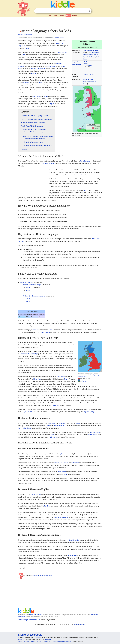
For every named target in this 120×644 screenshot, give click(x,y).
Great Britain (52, 66)
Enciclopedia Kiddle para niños (62, 641)
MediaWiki (48, 639)
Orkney (46, 96)
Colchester (75, 463)
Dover (66, 463)
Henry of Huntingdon (25, 428)
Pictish (85, 84)
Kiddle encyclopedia (36, 615)
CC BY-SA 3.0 (38, 637)
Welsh (23, 55)
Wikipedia (21, 639)
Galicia (85, 59)
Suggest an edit (79, 625)
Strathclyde (92, 57)
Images (56, 15)
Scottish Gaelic (74, 540)
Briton (83, 175)
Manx (66, 379)
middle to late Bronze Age (29, 354)
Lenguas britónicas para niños (42, 575)
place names (65, 454)
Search (89, 11)
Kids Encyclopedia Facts (25, 34)
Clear (85, 11)
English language (89, 412)
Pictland (98, 57)
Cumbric (26, 82)
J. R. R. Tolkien (35, 495)
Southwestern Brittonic (90, 82)
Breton (59, 52)
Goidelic (27, 48)
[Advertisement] (60, 23)
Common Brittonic (59, 37)
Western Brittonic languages (32, 285)
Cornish (65, 52)
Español (74, 15)
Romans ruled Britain (38, 69)
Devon (52, 435)
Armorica (56, 405)
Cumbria (47, 506)
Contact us (47, 641)
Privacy (39, 641)
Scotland (52, 423)
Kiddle (20, 641)
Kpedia (68, 15)
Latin (85, 190)
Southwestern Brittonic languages (34, 296)
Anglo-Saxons (27, 412)
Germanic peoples (59, 426)
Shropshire (54, 437)
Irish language (72, 556)
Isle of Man (36, 96)
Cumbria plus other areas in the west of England (91, 55)
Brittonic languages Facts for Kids (29, 620)
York (61, 463)
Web (50, 15)
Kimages (62, 15)
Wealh (66, 474)
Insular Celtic (89, 65)
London (57, 463)
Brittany (96, 50)
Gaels (48, 426)
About (33, 641)
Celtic (86, 64)
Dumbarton (62, 472)
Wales (85, 50)
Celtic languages (86, 161)
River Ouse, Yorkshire (61, 517)
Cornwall (90, 50)
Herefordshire (93, 435)
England (78, 423)
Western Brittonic (88, 80)
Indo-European (87, 62)
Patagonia (51, 104)
